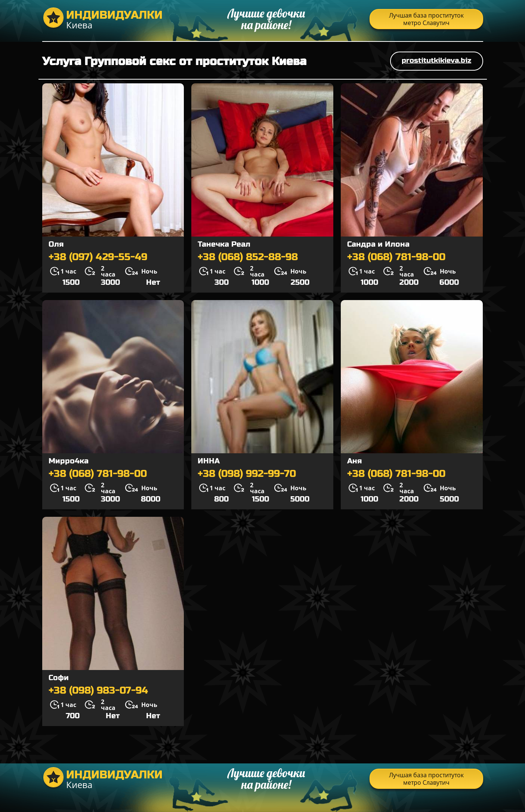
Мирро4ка (69, 461)
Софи (59, 678)
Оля (56, 244)
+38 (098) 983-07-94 (98, 691)
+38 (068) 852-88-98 (248, 257)
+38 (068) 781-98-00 (396, 257)
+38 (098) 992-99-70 (247, 474)
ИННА (209, 461)
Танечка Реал (224, 244)
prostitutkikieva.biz (436, 60)
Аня (354, 461)
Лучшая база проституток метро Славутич (426, 19)
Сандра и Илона (378, 244)
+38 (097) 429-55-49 (98, 257)
